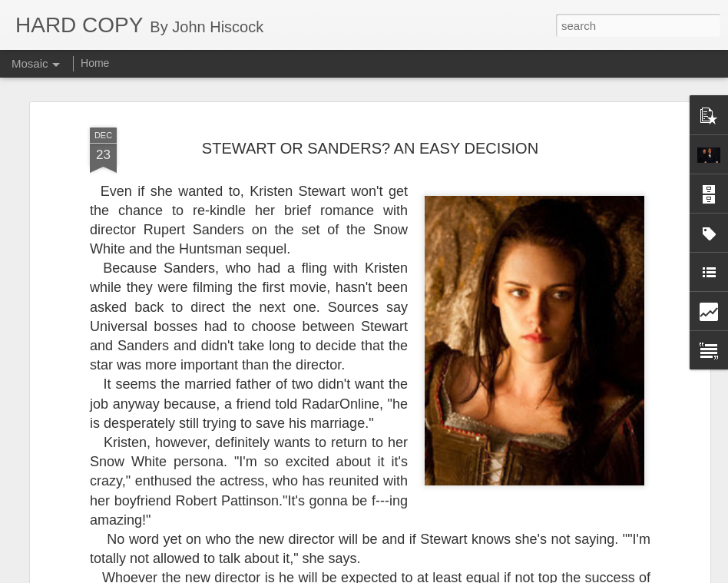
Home (95, 63)
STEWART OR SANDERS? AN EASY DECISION (370, 108)
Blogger (412, 575)
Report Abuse (457, 575)
